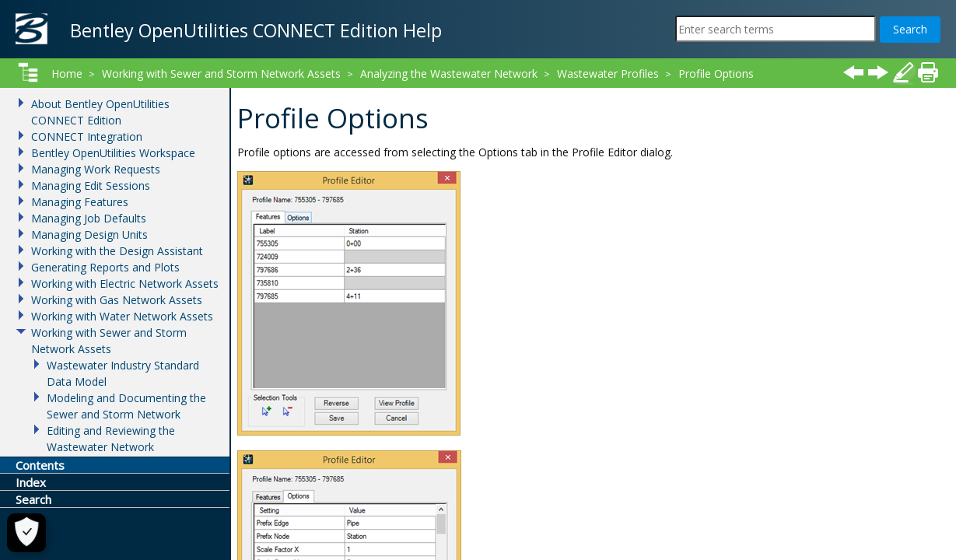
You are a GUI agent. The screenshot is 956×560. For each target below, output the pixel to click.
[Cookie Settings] (20, 533)
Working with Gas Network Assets (117, 300)
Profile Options (716, 73)
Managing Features (80, 202)
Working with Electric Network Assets (125, 283)
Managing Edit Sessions (91, 185)
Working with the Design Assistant (117, 251)
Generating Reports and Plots (105, 267)
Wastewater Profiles (608, 73)
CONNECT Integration (87, 136)
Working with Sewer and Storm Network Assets (221, 73)
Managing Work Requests (96, 169)
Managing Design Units (89, 234)
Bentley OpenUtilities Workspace (113, 153)
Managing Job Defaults (89, 218)
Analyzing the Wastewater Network (449, 73)
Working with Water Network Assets (122, 316)
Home (67, 73)
